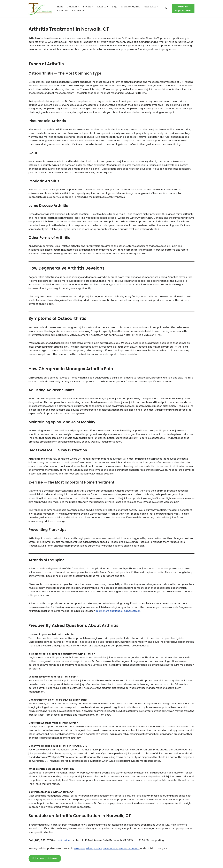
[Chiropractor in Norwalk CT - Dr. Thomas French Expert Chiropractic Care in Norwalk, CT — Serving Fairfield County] (40, 9)
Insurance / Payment (130, 7)
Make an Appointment (183, 9)
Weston (123, 848)
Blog (114, 7)
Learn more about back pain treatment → (120, 611)
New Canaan (110, 848)
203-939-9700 (78, 11)
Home (60, 7)
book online (63, 840)
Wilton (90, 848)
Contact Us (62, 11)
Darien (98, 848)
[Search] (166, 9)
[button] (78, 7)
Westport (79, 848)
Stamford (134, 848)
